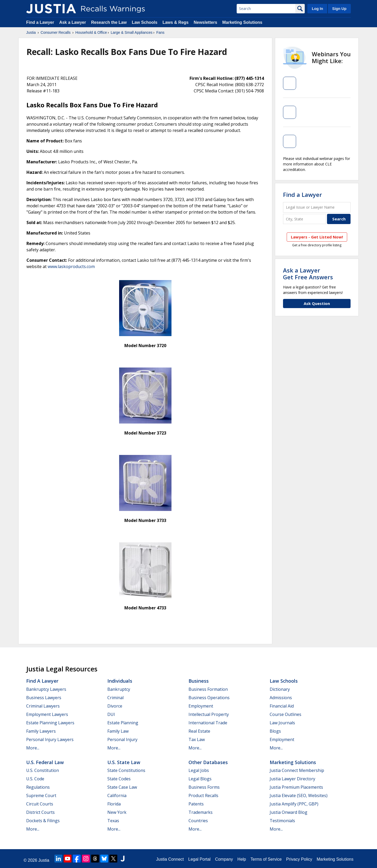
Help (242, 859)
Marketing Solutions (242, 22)
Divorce (115, 706)
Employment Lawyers (47, 714)
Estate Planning (123, 723)
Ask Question (317, 303)
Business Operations (209, 698)
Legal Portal (199, 859)
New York (117, 812)
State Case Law (122, 787)
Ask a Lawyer (73, 22)
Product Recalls (203, 795)
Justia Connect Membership (297, 770)
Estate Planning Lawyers (50, 723)
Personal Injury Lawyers (50, 739)
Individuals (120, 681)
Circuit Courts (40, 804)
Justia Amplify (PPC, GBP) (294, 804)
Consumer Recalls (56, 32)
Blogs (275, 731)
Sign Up (339, 9)
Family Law (118, 731)
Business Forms (204, 787)
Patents (196, 804)
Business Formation (208, 689)
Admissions (281, 698)
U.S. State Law (124, 762)
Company (224, 859)
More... (33, 748)
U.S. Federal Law (45, 762)
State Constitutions (126, 770)
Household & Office (91, 32)
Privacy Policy (299, 859)
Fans (160, 32)
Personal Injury (122, 739)
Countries (198, 821)
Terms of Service (266, 859)
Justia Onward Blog (289, 812)
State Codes (119, 779)
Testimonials (282, 821)
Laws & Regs (176, 22)
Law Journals (282, 723)
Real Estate (199, 731)
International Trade (208, 723)
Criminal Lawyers (43, 706)
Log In (317, 9)
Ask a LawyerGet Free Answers (308, 274)
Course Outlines (285, 714)
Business (199, 681)
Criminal (115, 698)
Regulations (38, 787)
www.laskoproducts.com (71, 266)
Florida (114, 804)
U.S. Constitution (43, 770)
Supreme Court (41, 795)
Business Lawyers (44, 698)
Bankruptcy (119, 689)
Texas (113, 821)
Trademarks (201, 812)
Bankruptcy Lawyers (46, 689)
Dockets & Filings (43, 821)
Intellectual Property (209, 714)
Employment (201, 706)
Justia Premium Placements (296, 787)
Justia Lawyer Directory (292, 779)
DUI (111, 714)
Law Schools (145, 22)
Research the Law (109, 22)
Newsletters (206, 22)
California (117, 795)
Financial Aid (282, 706)
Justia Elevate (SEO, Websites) (299, 795)
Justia (31, 32)
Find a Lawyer (40, 22)
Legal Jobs (199, 770)
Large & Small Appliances (132, 32)
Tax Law (197, 739)
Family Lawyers (41, 731)
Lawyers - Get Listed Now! (317, 237)
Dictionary (280, 689)
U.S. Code (35, 779)
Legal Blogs (200, 779)
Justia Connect (170, 859)
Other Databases (208, 762)
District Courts (40, 812)
